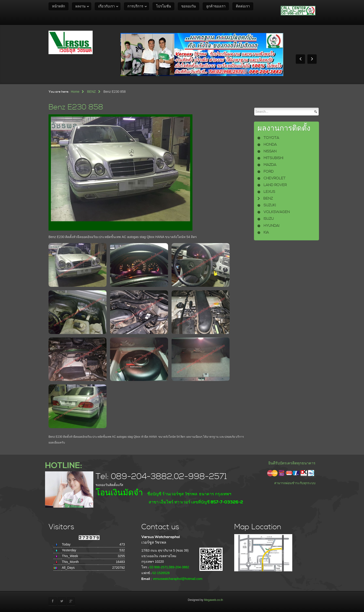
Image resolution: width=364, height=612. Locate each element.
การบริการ (135, 6)
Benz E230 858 (76, 107)
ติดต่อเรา (243, 6)
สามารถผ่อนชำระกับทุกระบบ (295, 483)
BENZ (91, 92)
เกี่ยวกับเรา (106, 6)
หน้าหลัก (58, 6)
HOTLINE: (63, 466)
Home (75, 92)
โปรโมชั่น (163, 6)
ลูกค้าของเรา (216, 6)
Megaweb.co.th (213, 600)
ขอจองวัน (188, 6)
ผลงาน (80, 6)
